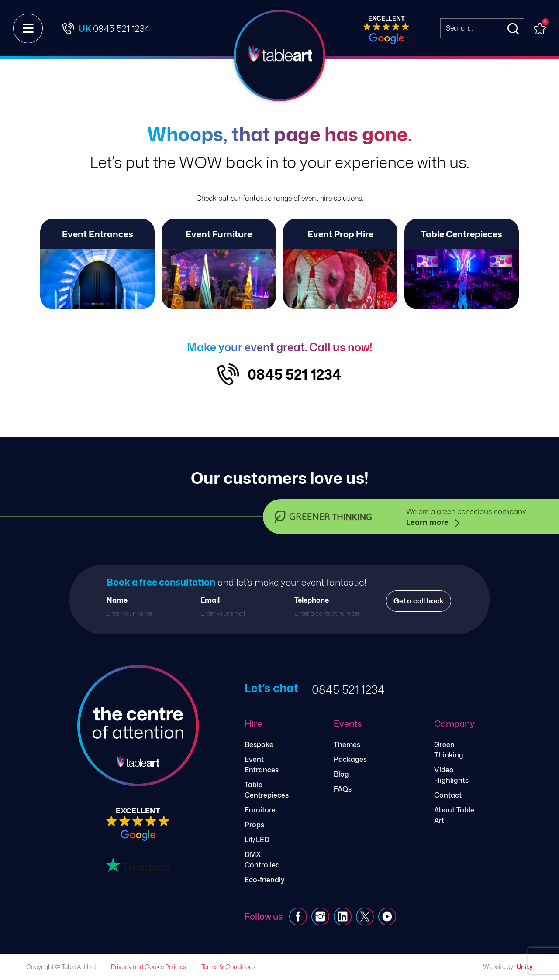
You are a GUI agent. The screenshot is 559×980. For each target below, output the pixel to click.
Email (210, 600)
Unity (525, 967)
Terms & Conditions (228, 967)
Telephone (312, 600)
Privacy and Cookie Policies (148, 967)
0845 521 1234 (295, 374)
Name (117, 600)
